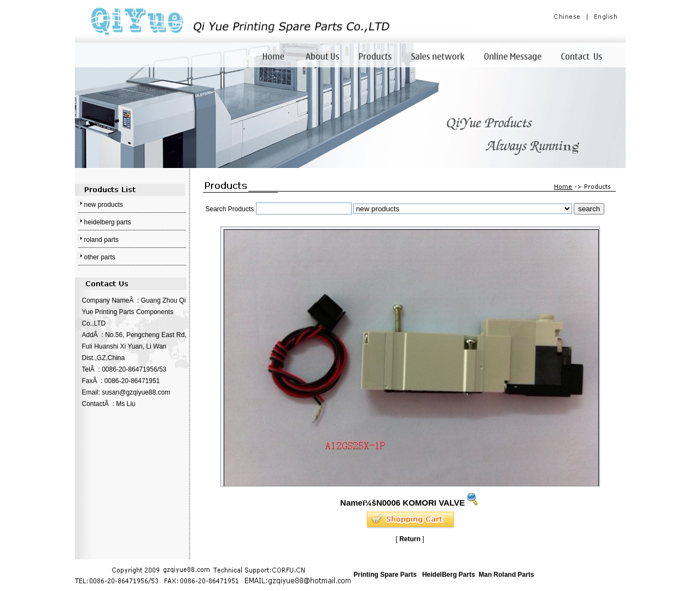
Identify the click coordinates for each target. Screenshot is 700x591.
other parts (100, 257)
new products (104, 205)
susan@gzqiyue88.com (136, 392)
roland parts (101, 240)
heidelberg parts (108, 222)
